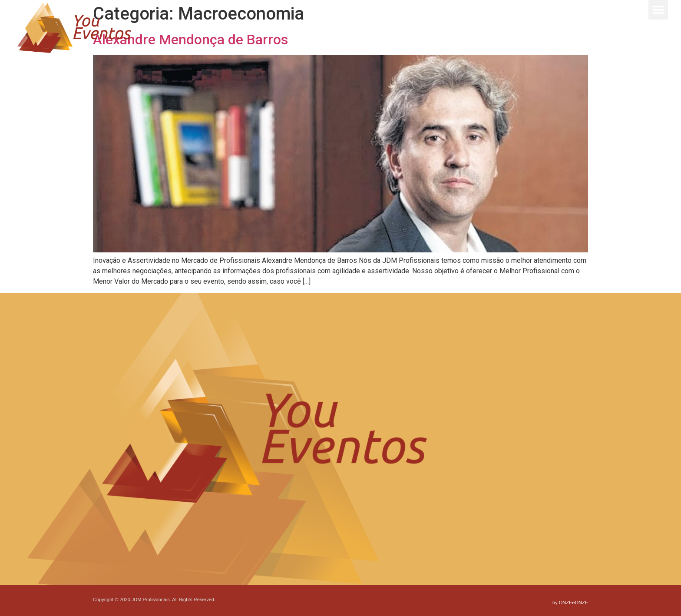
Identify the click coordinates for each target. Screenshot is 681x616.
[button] (658, 10)
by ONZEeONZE (570, 603)
